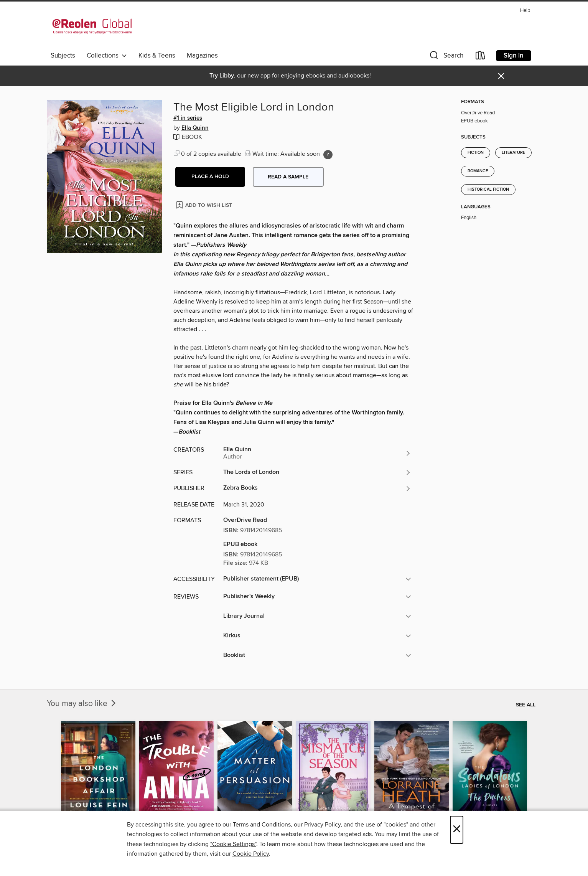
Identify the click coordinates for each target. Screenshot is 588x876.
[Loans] (481, 57)
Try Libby (222, 76)
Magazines (202, 56)
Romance (478, 171)
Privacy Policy (322, 825)
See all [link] (526, 705)
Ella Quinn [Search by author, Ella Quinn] (195, 128)
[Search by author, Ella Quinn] (317, 453)
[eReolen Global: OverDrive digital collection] (92, 26)
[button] (446, 57)
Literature (513, 153)
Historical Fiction (488, 190)
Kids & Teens (157, 56)
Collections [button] (107, 56)
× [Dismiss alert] (501, 76)
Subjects (63, 56)
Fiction (476, 153)
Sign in (514, 56)
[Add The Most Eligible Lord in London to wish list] (205, 205)
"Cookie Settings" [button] (233, 844)
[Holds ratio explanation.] (328, 155)
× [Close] (457, 830)
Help (525, 11)
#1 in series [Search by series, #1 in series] (188, 118)
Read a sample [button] (288, 177)
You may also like (82, 704)
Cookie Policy (251, 854)
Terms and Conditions (262, 825)
